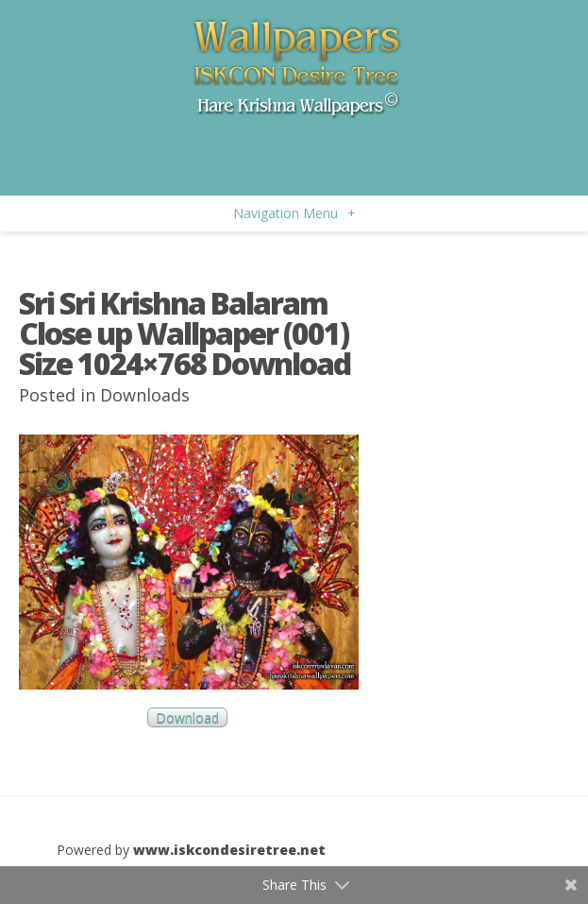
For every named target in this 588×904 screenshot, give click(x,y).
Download (187, 717)
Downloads (145, 395)
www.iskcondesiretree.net (229, 850)
